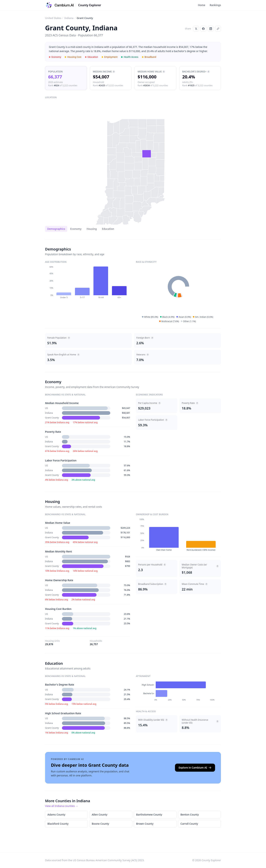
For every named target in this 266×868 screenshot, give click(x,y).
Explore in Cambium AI (195, 768)
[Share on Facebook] (203, 29)
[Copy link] (218, 29)
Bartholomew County (149, 815)
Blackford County (58, 824)
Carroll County (189, 824)
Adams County (56, 815)
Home (202, 5)
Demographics (56, 229)
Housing (92, 229)
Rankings (215, 5)
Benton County (190, 815)
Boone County (100, 824)
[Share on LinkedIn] (211, 29)
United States (53, 18)
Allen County (100, 815)
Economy (76, 229)
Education (108, 229)
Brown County (145, 824)
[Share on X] (196, 29)
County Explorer (90, 5)
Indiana (69, 18)
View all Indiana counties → (62, 806)
